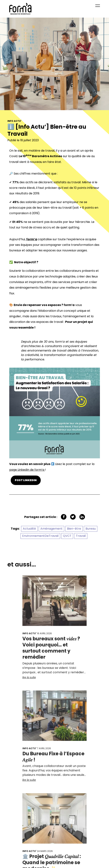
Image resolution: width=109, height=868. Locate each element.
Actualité (29, 529)
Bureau (91, 529)
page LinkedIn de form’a (27, 470)
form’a (32, 239)
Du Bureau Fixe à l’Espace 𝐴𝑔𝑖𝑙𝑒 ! (53, 759)
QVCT (67, 536)
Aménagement (51, 529)
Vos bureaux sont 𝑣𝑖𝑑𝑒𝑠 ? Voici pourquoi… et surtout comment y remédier (51, 650)
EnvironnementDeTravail (40, 536)
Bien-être (74, 529)
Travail (81, 536)
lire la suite (29, 680)
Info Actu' (14, 122)
